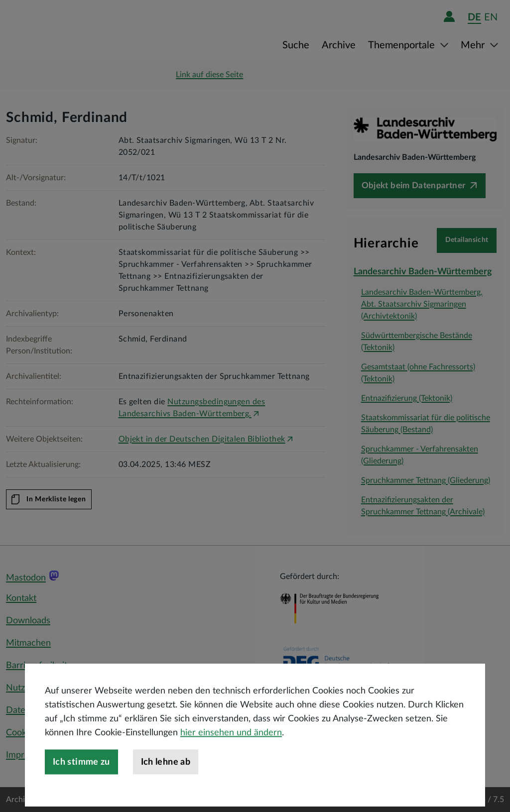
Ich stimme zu (81, 799)
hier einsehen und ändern (231, 769)
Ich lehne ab (166, 799)
